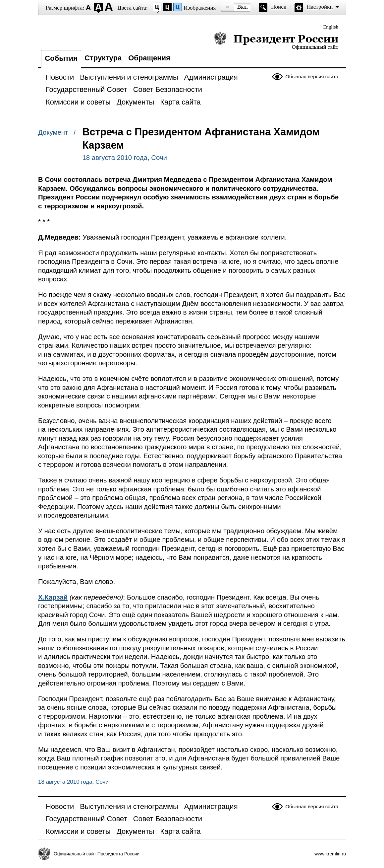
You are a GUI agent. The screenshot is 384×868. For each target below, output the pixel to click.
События (61, 58)
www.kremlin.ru (330, 854)
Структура (103, 58)
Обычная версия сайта (312, 76)
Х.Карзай (53, 597)
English (331, 27)
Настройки (320, 7)
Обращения (149, 58)
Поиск (279, 7)
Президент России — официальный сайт (276, 41)
